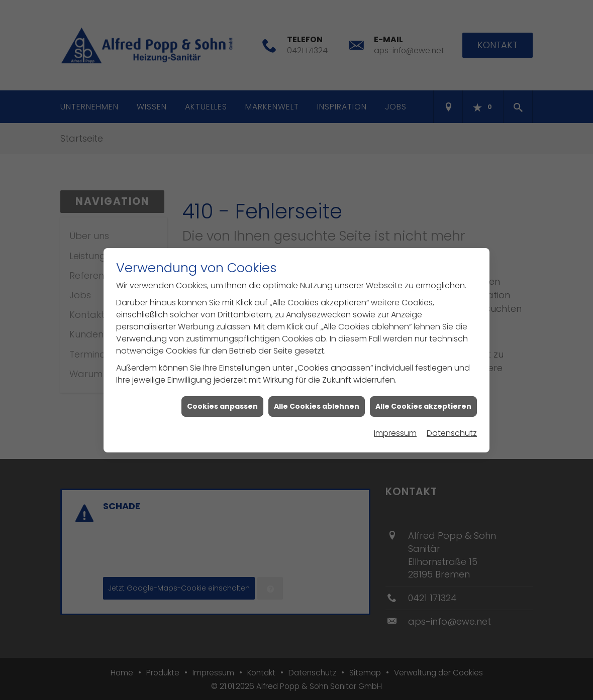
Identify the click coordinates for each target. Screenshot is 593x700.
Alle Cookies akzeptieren (423, 402)
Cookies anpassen (222, 402)
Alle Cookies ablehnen (317, 402)
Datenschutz (452, 429)
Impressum (395, 429)
